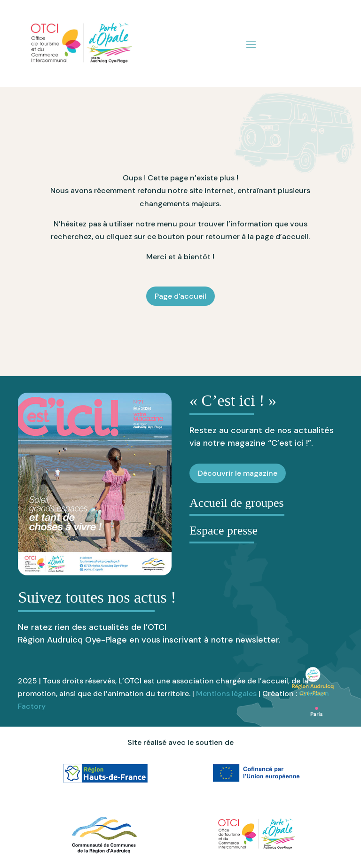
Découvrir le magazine (238, 473)
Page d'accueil (180, 296)
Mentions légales (226, 694)
